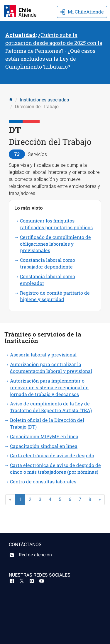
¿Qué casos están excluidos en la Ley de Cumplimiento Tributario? (50, 59)
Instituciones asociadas (44, 100)
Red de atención (30, 555)
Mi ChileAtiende (82, 12)
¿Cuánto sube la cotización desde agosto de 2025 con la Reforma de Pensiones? (54, 43)
